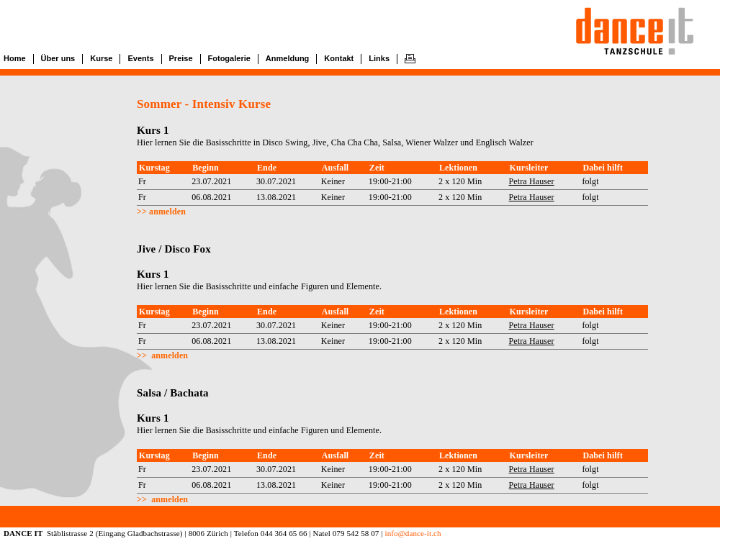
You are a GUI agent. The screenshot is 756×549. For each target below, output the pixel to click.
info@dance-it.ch (413, 533)
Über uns (58, 58)
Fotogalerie (229, 58)
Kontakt (339, 58)
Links (379, 58)
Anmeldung (288, 58)
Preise (181, 58)
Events (140, 58)
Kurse (101, 58)
